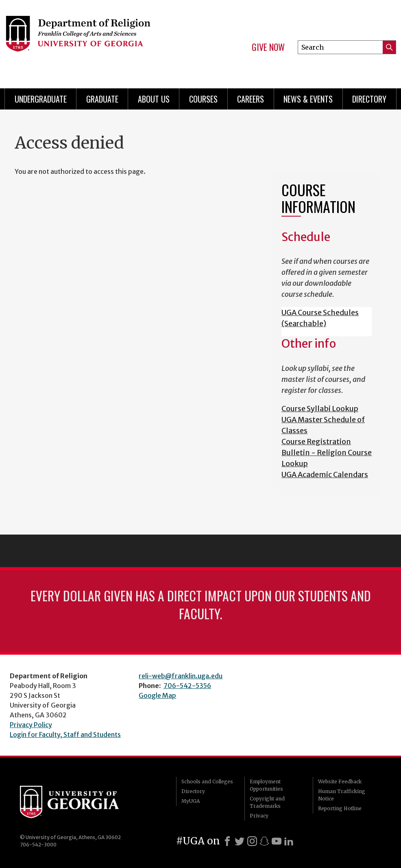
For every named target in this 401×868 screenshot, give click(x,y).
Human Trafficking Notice (342, 795)
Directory (369, 99)
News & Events (308, 99)
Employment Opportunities (266, 785)
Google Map (157, 695)
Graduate (102, 99)
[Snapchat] (264, 841)
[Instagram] (252, 841)
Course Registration (316, 442)
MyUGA (191, 801)
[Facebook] (227, 841)
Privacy (259, 816)
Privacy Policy (31, 725)
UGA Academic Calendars (325, 475)
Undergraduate (41, 99)
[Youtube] (277, 841)
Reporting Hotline (340, 808)
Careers (251, 99)
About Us (154, 99)
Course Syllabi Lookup (320, 409)
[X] (240, 841)
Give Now (268, 47)
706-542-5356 (187, 686)
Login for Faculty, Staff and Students (65, 734)
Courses (203, 99)
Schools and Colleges (207, 781)
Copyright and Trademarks (267, 802)
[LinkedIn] (289, 841)
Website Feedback (340, 781)
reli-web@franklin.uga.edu (181, 676)
